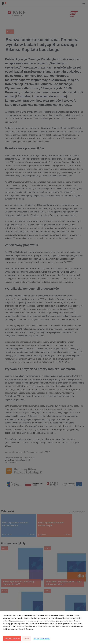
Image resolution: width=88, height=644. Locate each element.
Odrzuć (27, 639)
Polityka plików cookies (42, 639)
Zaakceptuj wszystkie (12, 639)
